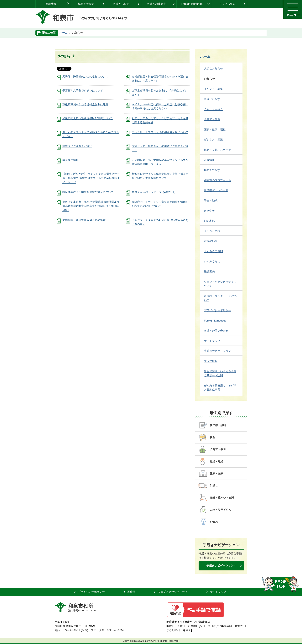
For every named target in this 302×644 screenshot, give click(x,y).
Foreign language (192, 4)
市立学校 (209, 211)
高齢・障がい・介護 (222, 498)
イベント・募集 (213, 89)
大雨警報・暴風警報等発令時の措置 (84, 220)
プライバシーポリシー (217, 310)
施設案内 (209, 272)
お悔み (214, 522)
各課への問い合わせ (216, 331)
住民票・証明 (218, 425)
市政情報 (209, 160)
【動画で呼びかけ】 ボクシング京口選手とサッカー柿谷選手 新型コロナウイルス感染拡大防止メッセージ (91, 178)
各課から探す (121, 4)
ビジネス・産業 (213, 140)
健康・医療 (216, 473)
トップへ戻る (227, 4)
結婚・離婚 (216, 461)
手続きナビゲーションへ (221, 565)
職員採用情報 (70, 160)
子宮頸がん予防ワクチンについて (83, 91)
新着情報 (51, 4)
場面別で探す (86, 4)
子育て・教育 (212, 119)
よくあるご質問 (213, 251)
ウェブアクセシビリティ (173, 592)
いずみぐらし (212, 261)
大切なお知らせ (213, 69)
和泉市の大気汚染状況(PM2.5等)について (88, 118)
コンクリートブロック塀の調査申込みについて (160, 132)
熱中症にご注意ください (77, 146)
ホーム (64, 33)
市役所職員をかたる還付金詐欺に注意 (85, 104)
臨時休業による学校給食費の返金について (88, 192)
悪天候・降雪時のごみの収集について (85, 77)
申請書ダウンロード (216, 190)
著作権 (131, 592)
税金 (212, 437)
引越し (214, 486)
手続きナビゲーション (217, 351)
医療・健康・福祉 (215, 129)
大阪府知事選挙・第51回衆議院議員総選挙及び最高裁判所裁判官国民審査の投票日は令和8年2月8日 (91, 206)
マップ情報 (211, 361)
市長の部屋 (211, 241)
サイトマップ (212, 341)
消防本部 (209, 221)
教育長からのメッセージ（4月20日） (154, 192)
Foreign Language (215, 321)
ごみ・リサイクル (221, 510)
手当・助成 (211, 201)
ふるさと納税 (212, 231)
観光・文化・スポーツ (217, 150)
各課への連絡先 (157, 4)
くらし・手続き (213, 109)
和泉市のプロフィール (217, 180)
